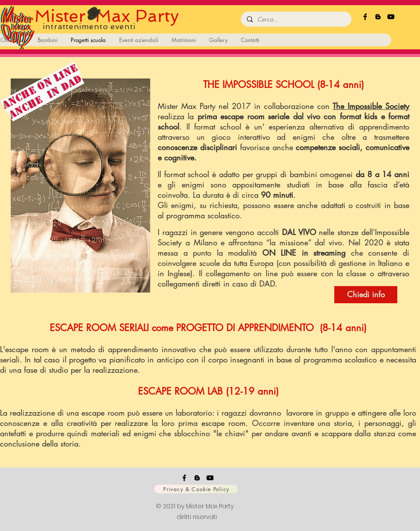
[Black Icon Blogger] (378, 17)
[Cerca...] (295, 19)
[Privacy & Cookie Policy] (196, 489)
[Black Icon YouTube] (391, 17)
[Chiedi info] (366, 295)
